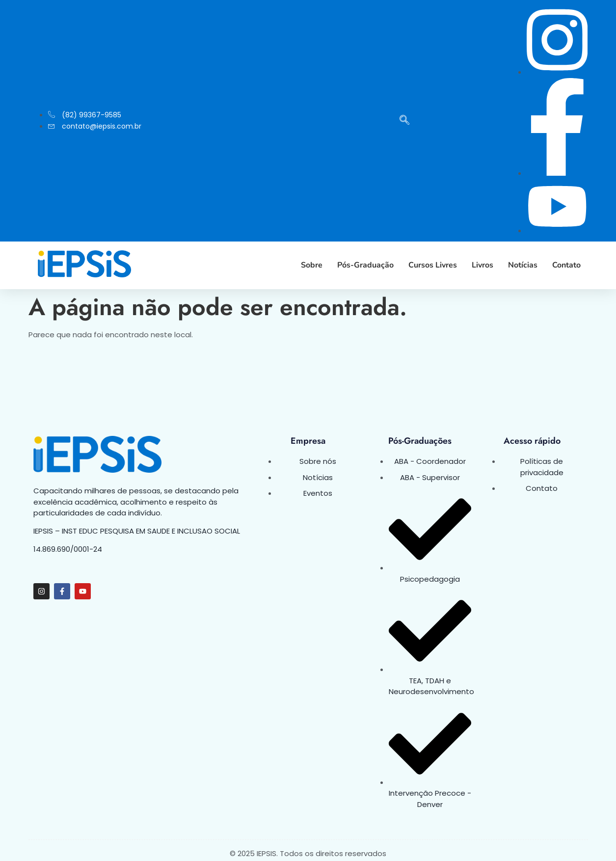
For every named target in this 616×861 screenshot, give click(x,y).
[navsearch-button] (404, 121)
